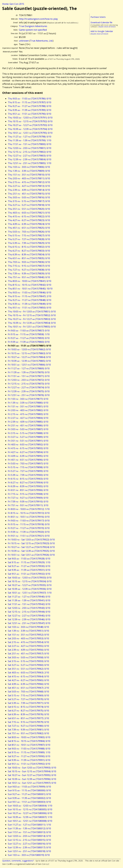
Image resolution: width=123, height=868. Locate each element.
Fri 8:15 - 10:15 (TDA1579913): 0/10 (29, 513)
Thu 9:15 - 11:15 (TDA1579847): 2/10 (30, 296)
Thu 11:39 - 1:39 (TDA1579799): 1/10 (30, 140)
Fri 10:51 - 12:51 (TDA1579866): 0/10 (29, 365)
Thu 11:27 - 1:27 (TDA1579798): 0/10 (30, 137)
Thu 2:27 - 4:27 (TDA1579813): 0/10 (29, 186)
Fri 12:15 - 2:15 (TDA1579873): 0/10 (29, 384)
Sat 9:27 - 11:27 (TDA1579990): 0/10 (29, 756)
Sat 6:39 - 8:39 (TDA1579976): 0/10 (28, 714)
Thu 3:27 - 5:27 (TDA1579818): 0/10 (29, 205)
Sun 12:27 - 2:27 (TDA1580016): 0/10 (29, 844)
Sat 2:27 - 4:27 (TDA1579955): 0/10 (28, 646)
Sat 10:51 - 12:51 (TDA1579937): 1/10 (30, 593)
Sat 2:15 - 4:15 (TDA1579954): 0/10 (28, 642)
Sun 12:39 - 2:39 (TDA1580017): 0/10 (29, 847)
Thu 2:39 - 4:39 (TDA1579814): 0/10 (29, 190)
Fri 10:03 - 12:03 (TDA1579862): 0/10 (29, 349)
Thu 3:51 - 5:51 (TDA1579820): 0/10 (29, 209)
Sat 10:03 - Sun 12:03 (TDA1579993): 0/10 (32, 768)
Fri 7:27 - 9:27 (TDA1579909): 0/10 (28, 498)
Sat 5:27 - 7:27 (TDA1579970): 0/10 (28, 699)
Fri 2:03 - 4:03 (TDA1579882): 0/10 (28, 410)
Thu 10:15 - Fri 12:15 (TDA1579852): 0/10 (32, 315)
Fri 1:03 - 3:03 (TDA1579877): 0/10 (28, 399)
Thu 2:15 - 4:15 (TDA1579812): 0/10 (29, 182)
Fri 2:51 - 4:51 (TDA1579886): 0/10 (28, 425)
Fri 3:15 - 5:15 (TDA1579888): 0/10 (28, 433)
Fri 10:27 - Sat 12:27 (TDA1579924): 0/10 (31, 547)
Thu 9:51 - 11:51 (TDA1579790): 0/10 (30, 114)
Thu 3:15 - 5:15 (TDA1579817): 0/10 (29, 201)
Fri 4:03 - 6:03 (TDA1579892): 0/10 (28, 444)
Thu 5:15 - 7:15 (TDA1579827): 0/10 (29, 235)
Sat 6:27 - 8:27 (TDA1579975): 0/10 (28, 711)
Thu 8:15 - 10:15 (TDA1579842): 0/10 (30, 285)
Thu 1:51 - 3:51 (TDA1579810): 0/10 (29, 175)
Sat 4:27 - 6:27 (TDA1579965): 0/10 (28, 680)
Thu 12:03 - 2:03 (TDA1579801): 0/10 (30, 148)
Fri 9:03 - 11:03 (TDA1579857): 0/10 (29, 331)
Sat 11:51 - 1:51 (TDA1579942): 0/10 (29, 604)
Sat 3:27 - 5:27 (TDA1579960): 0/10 (28, 665)
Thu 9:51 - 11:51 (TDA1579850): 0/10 (30, 308)
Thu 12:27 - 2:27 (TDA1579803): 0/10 (30, 156)
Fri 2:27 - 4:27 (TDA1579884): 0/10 (28, 418)
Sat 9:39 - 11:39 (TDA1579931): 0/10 (29, 570)
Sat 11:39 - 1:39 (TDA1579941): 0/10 (29, 600)
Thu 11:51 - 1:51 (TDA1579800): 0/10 (30, 144)
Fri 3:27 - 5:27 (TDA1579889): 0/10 (28, 437)
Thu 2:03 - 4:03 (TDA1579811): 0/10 (29, 178)
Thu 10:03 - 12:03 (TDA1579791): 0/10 (30, 118)
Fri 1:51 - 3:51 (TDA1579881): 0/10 (28, 406)
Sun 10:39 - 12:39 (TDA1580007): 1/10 (30, 817)
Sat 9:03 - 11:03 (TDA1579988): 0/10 (29, 749)
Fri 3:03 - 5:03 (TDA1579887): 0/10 (28, 429)
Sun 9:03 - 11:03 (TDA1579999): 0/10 (29, 787)
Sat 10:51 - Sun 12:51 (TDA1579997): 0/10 (32, 783)
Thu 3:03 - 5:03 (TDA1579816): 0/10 (29, 197)
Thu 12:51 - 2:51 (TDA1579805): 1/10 (30, 163)
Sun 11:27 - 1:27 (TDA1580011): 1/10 (29, 825)
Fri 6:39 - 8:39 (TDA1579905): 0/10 (28, 486)
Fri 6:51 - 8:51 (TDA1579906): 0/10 (28, 490)
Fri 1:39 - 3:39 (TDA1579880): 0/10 (28, 403)
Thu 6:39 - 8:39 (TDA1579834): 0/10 (29, 254)
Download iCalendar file (101, 22)
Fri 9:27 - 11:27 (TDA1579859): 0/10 (29, 338)
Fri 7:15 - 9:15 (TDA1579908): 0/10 (28, 494)
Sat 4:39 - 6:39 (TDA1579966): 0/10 (28, 684)
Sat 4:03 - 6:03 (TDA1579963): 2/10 (28, 673)
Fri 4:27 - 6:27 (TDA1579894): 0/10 (28, 452)
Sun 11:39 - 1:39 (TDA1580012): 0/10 (29, 828)
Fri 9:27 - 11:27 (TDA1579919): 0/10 (29, 528)
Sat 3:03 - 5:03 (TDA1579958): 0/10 (28, 657)
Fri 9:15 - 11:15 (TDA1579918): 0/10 (29, 524)
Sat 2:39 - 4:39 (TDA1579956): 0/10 (28, 650)
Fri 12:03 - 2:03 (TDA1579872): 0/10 (29, 380)
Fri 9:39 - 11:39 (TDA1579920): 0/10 (29, 532)
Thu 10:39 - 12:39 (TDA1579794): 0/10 (30, 129)
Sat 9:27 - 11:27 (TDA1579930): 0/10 (29, 566)
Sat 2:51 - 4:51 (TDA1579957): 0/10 (28, 654)
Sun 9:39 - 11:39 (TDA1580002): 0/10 (29, 798)
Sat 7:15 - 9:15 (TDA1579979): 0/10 (28, 722)
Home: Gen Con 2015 (13, 4)
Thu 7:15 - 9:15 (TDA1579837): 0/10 (29, 266)
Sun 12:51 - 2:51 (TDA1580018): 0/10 (29, 851)
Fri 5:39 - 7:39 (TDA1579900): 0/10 (28, 475)
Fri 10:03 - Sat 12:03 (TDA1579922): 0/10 (31, 540)
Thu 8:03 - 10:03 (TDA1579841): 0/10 (30, 281)
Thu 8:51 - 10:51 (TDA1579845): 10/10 (30, 289)
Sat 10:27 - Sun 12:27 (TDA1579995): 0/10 (32, 775)
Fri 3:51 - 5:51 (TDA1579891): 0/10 (28, 441)
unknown (24, 41)
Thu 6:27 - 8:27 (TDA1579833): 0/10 (29, 251)
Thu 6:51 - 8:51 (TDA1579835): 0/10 (29, 258)
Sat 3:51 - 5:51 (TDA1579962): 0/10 (28, 669)
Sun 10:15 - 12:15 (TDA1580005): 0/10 (30, 809)
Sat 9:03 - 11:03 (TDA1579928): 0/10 (29, 559)
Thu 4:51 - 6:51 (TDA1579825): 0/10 (29, 228)
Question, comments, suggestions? (18, 861)
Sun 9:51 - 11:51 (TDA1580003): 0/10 (29, 802)
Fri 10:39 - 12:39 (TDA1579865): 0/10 (29, 361)
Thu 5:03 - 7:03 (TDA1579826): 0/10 (29, 232)
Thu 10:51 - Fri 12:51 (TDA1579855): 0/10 (32, 327)
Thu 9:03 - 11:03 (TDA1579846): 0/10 (30, 293)
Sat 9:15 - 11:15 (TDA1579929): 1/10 (29, 562)
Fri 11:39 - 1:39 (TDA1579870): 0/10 (29, 372)
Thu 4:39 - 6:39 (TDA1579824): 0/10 (29, 224)
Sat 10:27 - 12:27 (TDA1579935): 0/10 (30, 585)
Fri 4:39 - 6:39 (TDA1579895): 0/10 (28, 456)
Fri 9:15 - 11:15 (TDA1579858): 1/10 (29, 334)
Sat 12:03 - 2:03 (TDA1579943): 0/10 (29, 608)
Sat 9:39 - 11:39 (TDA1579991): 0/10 (29, 760)
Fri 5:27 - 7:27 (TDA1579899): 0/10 (28, 471)
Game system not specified (33, 30)
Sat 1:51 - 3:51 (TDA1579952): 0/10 (28, 635)
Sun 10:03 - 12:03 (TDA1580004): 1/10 (30, 806)
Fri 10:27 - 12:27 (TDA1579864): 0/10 (29, 357)
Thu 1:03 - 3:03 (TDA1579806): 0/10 (29, 167)
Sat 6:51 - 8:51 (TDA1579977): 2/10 (28, 718)
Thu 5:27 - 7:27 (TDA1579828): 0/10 (29, 239)
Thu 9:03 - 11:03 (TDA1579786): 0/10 (30, 99)
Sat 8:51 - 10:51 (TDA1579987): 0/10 (29, 745)
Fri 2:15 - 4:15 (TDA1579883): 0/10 (28, 414)
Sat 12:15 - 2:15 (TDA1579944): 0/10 (29, 612)
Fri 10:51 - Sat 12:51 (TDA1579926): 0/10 (31, 555)
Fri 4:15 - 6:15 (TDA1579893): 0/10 (28, 448)
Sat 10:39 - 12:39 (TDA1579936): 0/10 (30, 589)
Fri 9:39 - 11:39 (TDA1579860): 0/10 (29, 342)
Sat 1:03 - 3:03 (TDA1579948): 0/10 (28, 627)
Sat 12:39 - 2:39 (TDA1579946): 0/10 (29, 619)
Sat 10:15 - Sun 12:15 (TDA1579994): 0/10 (32, 771)
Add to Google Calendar (102, 31)
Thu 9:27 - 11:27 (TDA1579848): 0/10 (30, 300)
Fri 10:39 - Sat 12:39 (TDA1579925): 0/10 (31, 551)
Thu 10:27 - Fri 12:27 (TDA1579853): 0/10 (32, 319)
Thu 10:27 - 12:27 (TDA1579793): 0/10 (30, 125)
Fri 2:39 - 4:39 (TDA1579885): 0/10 (28, 422)
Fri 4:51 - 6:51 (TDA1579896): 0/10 (28, 460)
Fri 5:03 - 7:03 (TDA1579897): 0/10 (28, 464)
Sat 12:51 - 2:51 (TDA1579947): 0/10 (29, 623)
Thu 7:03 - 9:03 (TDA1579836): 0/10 (29, 262)
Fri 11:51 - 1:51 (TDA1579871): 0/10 (29, 376)
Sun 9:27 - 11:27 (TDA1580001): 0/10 (29, 794)
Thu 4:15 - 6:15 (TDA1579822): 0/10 (29, 216)
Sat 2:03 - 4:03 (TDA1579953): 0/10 (28, 638)
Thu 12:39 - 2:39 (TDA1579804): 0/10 (30, 159)
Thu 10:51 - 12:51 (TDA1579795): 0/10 (30, 133)
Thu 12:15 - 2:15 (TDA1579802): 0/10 (30, 152)
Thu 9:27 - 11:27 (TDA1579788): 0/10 (30, 106)
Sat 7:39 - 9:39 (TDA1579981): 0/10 (28, 730)
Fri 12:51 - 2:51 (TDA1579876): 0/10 (29, 395)
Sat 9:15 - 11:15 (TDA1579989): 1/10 (29, 752)
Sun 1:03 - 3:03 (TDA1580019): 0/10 (29, 855)
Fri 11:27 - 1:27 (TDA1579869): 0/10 (29, 368)
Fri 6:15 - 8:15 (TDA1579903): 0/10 (28, 479)
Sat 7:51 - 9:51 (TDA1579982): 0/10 (28, 733)
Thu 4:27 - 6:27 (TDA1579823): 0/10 (29, 220)
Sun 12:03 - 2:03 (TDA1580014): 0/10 (29, 836)
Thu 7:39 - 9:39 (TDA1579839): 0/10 (29, 273)
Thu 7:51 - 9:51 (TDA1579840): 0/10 (29, 277)
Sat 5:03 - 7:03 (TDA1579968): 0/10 (28, 692)
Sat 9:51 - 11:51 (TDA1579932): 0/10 (29, 574)
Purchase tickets (98, 17)
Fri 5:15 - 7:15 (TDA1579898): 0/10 (28, 467)
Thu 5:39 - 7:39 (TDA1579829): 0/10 (29, 243)
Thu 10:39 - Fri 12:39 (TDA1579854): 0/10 (32, 323)
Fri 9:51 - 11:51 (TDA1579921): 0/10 (29, 536)
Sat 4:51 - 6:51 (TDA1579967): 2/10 (28, 688)
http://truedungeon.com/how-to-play (38, 19)
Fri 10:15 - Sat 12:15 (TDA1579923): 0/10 (31, 543)
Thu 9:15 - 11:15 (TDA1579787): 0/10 (30, 102)
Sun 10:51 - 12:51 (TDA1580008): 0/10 (30, 821)
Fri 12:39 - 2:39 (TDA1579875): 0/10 (29, 391)
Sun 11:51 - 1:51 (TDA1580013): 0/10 (29, 832)
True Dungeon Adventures (33, 26)
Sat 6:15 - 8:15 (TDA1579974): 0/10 (28, 707)
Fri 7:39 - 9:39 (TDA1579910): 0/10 (28, 502)
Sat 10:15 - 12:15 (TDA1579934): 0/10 (30, 581)
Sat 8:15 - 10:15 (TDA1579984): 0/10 (29, 741)
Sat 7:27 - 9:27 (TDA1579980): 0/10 (28, 726)
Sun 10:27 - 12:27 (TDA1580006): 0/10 (30, 813)
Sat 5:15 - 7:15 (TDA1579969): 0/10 (28, 695)
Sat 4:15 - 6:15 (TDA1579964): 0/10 (28, 676)
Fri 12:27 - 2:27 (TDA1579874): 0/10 (29, 387)
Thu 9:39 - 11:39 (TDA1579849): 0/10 (30, 304)
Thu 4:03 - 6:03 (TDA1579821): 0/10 (29, 213)
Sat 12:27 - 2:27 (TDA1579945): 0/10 (29, 616)
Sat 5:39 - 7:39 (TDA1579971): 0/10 (28, 703)
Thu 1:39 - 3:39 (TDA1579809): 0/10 (29, 171)
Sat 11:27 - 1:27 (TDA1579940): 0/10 (29, 597)
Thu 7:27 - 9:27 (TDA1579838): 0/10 (29, 270)
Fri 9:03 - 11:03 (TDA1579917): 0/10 (29, 521)
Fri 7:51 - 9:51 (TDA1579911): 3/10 (28, 505)
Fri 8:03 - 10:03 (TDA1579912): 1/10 (29, 509)
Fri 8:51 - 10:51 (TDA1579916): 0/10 (29, 517)
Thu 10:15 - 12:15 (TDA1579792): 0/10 (30, 121)
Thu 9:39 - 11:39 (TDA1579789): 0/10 (30, 110)
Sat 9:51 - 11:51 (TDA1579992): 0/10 (29, 764)
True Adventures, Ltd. (41, 41)
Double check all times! (107, 27)
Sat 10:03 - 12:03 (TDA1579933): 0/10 (30, 578)
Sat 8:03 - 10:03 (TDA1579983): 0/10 (29, 737)
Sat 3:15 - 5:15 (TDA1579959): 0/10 (28, 661)
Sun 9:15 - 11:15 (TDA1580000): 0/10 (29, 790)
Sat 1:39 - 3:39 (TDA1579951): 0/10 (28, 631)
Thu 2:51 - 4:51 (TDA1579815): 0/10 (29, 194)
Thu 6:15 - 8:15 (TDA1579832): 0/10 (29, 247)
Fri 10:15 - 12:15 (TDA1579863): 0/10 (29, 353)
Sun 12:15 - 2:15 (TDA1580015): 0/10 (29, 840)
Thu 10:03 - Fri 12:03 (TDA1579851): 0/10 (32, 312)
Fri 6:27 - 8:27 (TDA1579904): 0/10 (28, 483)
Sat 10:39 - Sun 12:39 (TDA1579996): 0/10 (32, 779)
